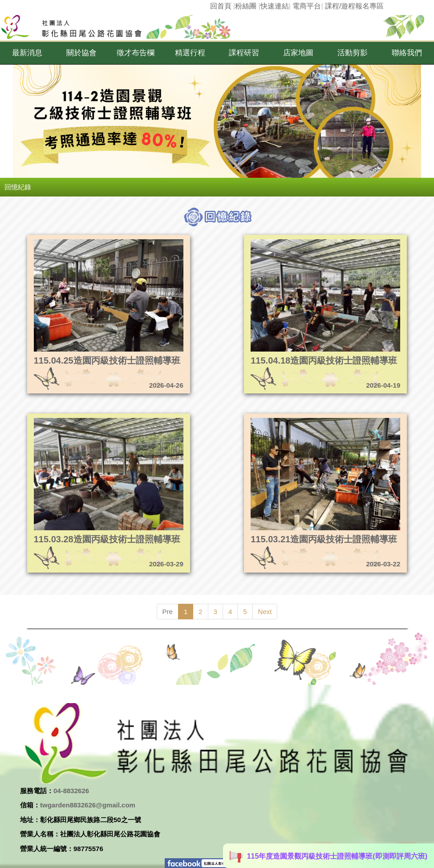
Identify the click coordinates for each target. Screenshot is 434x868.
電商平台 (307, 6)
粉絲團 (246, 6)
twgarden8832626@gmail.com (88, 805)
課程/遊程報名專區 (354, 6)
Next (265, 612)
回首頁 (221, 6)
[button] (27, 53)
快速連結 (275, 6)
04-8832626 (71, 791)
